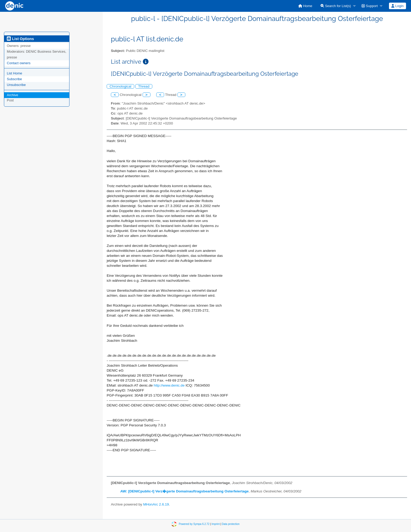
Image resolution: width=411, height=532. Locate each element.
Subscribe (14, 79)
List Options (20, 39)
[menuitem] (305, 6)
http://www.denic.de (169, 385)
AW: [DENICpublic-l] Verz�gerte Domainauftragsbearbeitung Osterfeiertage (185, 491)
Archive (12, 95)
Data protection (231, 524)
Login (397, 6)
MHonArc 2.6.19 (156, 504)
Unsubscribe (16, 85)
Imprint (216, 524)
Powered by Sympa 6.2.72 (194, 524)
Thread (144, 86)
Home (305, 6)
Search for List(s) (336, 6)
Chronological (120, 86)
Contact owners (19, 63)
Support (370, 6)
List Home (15, 73)
